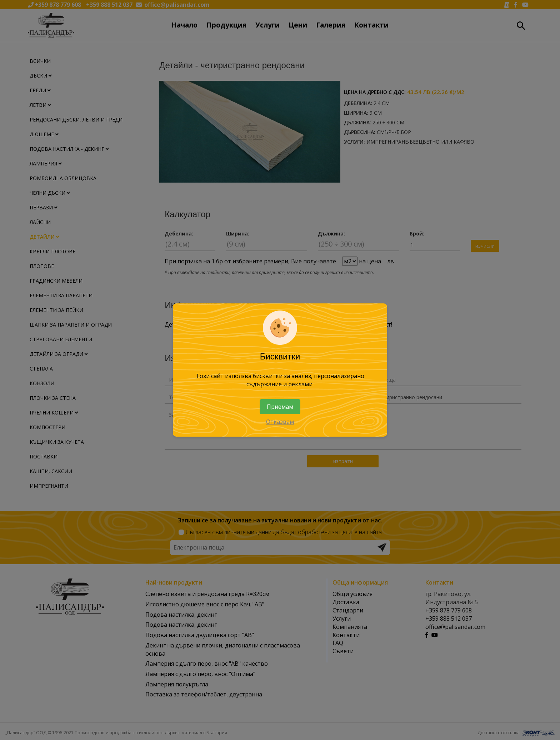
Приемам (280, 407)
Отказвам (280, 422)
